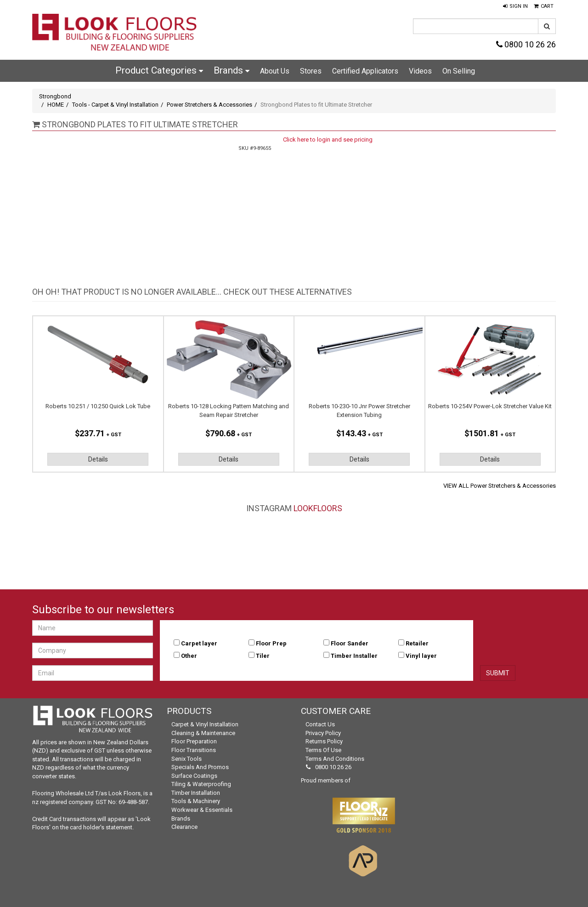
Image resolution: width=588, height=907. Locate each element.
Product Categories (159, 70)
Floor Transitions (194, 750)
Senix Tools (187, 759)
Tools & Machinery (196, 801)
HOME (56, 105)
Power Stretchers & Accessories (209, 105)
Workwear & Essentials (202, 810)
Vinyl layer (421, 656)
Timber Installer (354, 656)
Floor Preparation (194, 741)
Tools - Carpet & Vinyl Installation (115, 105)
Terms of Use (323, 750)
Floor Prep (271, 643)
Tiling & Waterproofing (201, 784)
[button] (515, 6)
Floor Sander (350, 643)
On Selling (459, 71)
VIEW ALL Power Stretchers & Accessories (500, 486)
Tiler (263, 656)
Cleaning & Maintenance (203, 733)
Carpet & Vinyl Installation (205, 724)
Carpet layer (199, 643)
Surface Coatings (194, 776)
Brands (232, 70)
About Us (275, 71)
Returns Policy (324, 741)
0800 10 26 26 (526, 44)
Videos (420, 71)
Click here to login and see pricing (328, 140)
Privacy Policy (323, 733)
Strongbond (55, 96)
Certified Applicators (365, 71)
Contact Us (320, 724)
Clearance (184, 827)
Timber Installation (196, 793)
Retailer (417, 643)
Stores (311, 71)
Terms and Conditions (335, 759)
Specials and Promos (200, 767)
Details (98, 459)
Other (189, 656)
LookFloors (318, 508)
